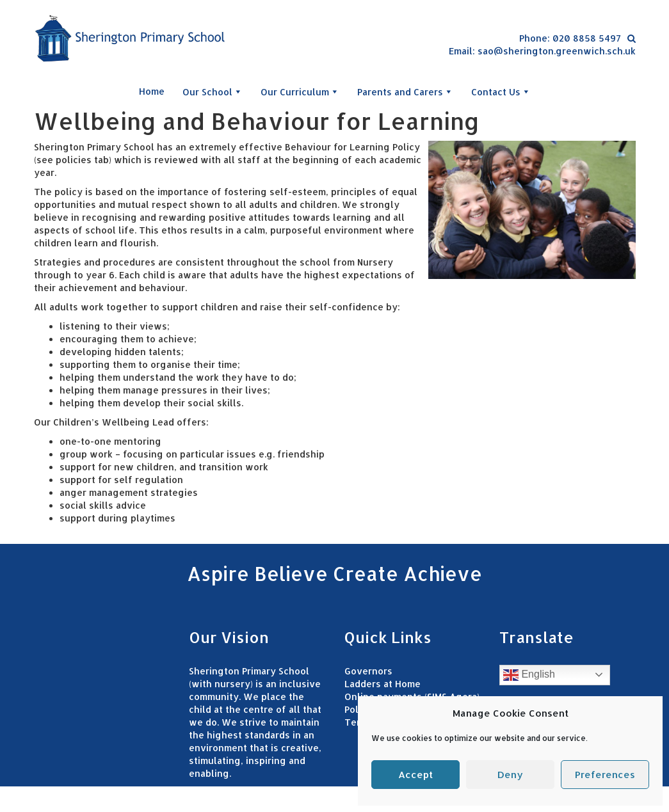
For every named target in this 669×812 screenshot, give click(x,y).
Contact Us (501, 92)
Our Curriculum (300, 92)
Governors (368, 671)
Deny (510, 775)
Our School (213, 92)
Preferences (605, 775)
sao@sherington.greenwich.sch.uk (557, 51)
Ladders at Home (383, 684)
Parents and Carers (405, 92)
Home (152, 91)
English (529, 675)
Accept (415, 775)
